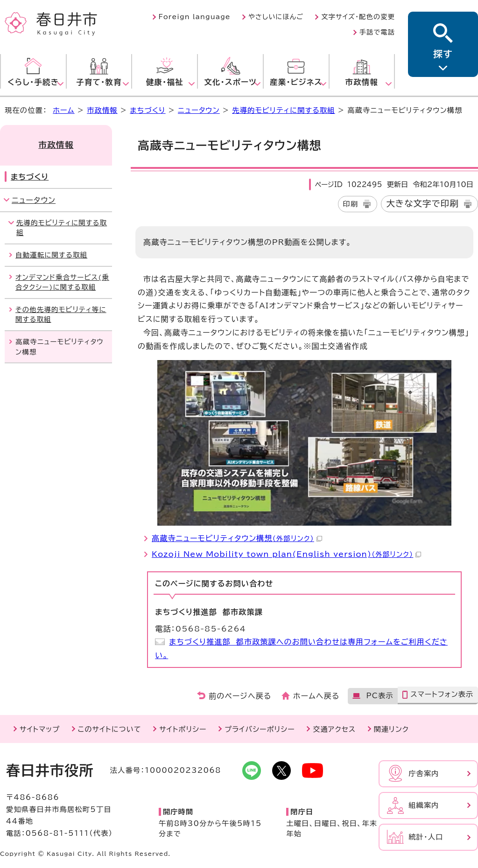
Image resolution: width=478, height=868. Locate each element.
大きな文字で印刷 (422, 203)
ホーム (63, 110)
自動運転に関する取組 (51, 255)
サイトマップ (40, 729)
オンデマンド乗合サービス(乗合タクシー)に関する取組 (62, 282)
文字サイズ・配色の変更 (358, 17)
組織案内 (424, 805)
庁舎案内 (424, 774)
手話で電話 (377, 32)
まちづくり (148, 110)
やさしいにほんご (276, 17)
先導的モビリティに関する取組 (283, 110)
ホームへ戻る (316, 696)
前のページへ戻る (240, 696)
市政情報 (102, 110)
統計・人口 (426, 837)
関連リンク (391, 729)
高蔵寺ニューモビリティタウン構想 (237, 538)
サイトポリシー (183, 729)
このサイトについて (110, 729)
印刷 (351, 204)
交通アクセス (334, 729)
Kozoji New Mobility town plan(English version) (286, 554)
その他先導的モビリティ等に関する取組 (61, 315)
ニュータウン (199, 110)
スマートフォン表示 (442, 694)
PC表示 (380, 696)
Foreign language (195, 17)
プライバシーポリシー (260, 729)
